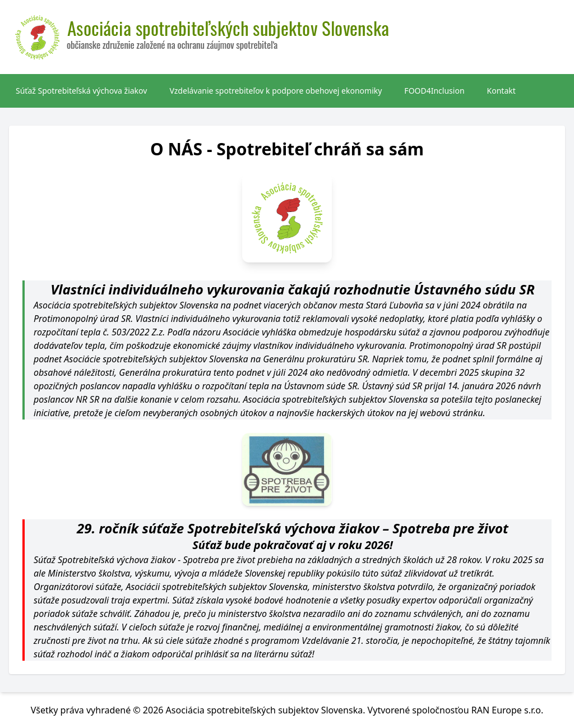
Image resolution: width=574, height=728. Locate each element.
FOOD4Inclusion (434, 91)
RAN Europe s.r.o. (508, 710)
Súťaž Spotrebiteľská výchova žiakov (81, 91)
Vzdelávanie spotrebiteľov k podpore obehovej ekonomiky (276, 91)
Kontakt (501, 91)
